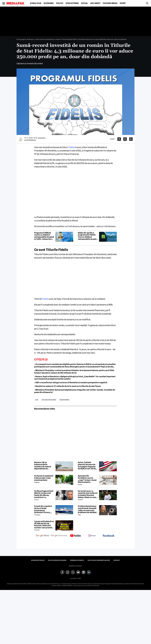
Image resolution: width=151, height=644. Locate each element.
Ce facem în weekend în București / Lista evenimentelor (44, 478)
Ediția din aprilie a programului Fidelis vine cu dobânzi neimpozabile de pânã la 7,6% (88, 236)
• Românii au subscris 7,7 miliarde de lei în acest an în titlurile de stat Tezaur (68, 386)
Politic (60, 3)
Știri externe (72, 3)
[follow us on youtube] (75, 536)
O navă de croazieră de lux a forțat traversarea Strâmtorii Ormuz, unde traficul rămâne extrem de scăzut (44, 509)
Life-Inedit (95, 3)
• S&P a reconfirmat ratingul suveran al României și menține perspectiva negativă (71, 383)
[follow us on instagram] (92, 536)
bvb (37, 400)
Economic (49, 3)
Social (84, 3)
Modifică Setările (75, 566)
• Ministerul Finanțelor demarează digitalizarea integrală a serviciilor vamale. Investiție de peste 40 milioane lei (75, 391)
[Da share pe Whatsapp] (131, 139)
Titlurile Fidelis (64, 400)
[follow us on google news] (42, 536)
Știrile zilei (36, 3)
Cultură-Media (110, 3)
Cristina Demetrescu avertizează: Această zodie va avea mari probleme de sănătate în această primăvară (88, 509)
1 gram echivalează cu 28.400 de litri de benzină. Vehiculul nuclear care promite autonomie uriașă (44, 524)
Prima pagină (21, 39)
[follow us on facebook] (109, 536)
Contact (117, 560)
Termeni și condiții (77, 560)
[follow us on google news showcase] (59, 536)
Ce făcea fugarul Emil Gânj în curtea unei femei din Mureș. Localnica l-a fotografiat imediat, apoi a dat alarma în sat (44, 494)
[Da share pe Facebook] (119, 139)
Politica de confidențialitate (99, 560)
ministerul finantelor (49, 400)
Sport (123, 3)
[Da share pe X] (125, 139)
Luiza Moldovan (30, 140)
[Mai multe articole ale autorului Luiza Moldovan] (21, 139)
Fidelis (71, 147)
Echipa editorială (38, 560)
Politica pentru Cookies (57, 560)
